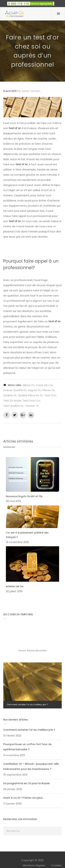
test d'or (50, 395)
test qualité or (13, 406)
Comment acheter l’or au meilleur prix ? (27, 705)
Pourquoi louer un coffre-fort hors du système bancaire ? (27, 747)
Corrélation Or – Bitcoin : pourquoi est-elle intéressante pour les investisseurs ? (31, 766)
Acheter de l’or (15, 586)
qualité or (10, 395)
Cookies (56, 865)
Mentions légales (34, 865)
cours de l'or (44, 385)
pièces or (49, 390)
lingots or (34, 390)
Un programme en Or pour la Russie (27, 783)
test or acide (12, 401)
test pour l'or (31, 401)
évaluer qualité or (15, 390)
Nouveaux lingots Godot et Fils (24, 496)
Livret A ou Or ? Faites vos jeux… (24, 798)
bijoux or (29, 385)
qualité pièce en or (30, 395)
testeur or (32, 406)
